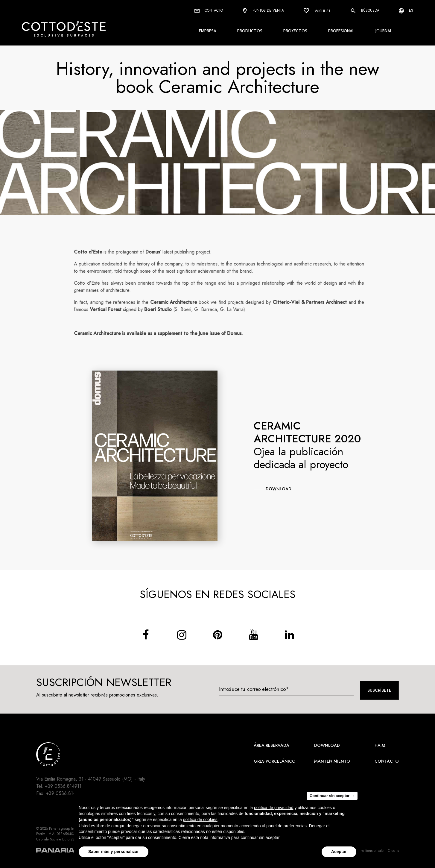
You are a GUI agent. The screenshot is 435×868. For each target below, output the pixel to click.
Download (327, 745)
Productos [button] (250, 31)
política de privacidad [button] (274, 808)
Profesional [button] (341, 31)
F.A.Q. (381, 745)
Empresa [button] (208, 31)
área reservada (272, 745)
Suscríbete (379, 690)
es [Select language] (406, 11)
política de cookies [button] (200, 820)
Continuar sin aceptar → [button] (332, 796)
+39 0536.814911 (63, 786)
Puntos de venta (263, 11)
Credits (393, 851)
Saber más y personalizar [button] (114, 852)
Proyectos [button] (295, 31)
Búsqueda (365, 11)
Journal (384, 31)
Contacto (209, 10)
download (279, 489)
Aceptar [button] (339, 852)
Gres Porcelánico (275, 761)
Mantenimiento (332, 761)
